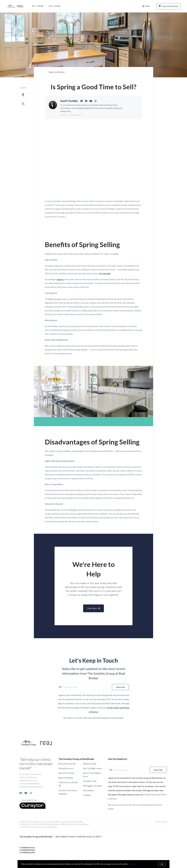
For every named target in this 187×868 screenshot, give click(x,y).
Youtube (87, 795)
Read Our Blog (90, 764)
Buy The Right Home (92, 768)
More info (132, 864)
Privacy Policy (161, 822)
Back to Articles (57, 72)
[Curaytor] (32, 808)
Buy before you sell (67, 764)
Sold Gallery (89, 790)
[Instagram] (31, 793)
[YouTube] (26, 793)
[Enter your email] (87, 687)
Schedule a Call (90, 781)
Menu (146, 6)
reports (60, 279)
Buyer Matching (66, 778)
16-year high (105, 273)
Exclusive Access (66, 768)
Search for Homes (66, 773)
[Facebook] (21, 793)
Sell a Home (55, 6)
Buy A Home (38, 6)
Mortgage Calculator (93, 786)
